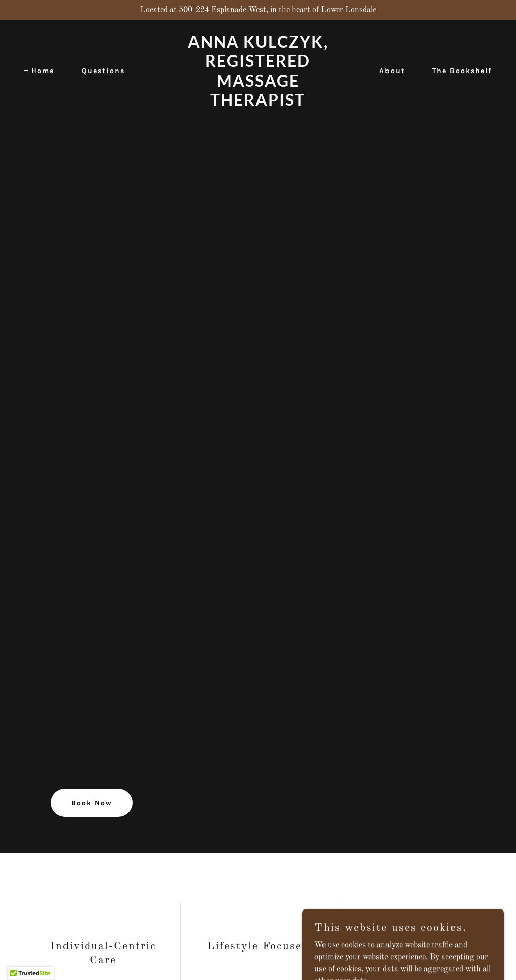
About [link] (392, 71)
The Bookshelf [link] (462, 71)
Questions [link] (103, 71)
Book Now (92, 803)
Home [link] (43, 71)
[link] (258, 104)
